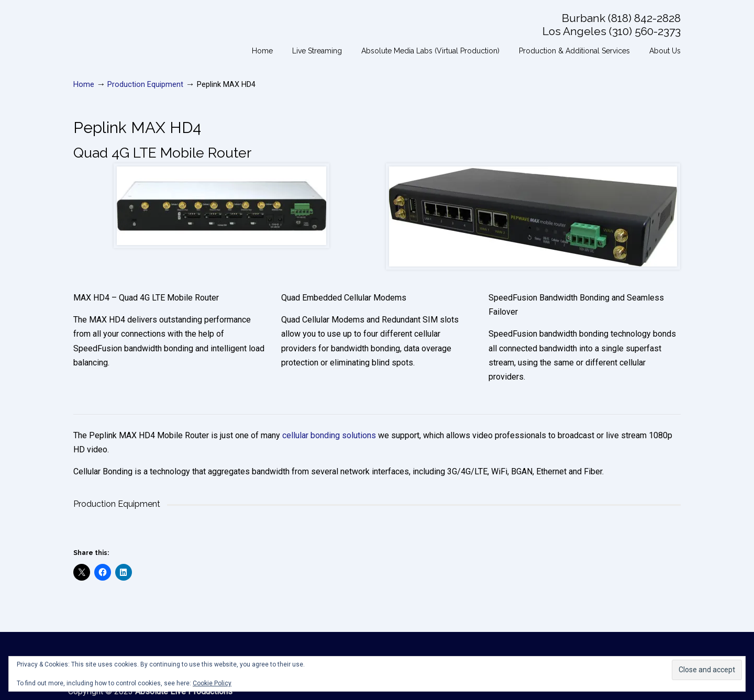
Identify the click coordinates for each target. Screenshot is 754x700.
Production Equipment (145, 85)
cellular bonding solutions (329, 435)
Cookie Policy (212, 683)
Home (84, 85)
